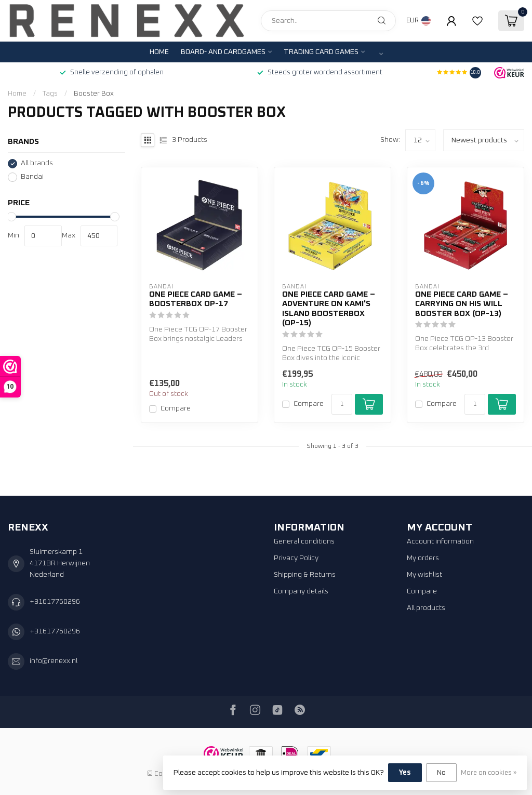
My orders (423, 558)
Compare (176, 408)
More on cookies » (489, 773)
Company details (301, 591)
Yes (405, 773)
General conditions (304, 541)
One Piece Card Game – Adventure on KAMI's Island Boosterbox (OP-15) (329, 309)
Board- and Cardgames (223, 52)
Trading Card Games (321, 52)
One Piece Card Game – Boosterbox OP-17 (196, 299)
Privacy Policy (296, 558)
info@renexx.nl (54, 661)
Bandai (32, 177)
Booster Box (94, 94)
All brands (37, 163)
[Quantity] (342, 404)
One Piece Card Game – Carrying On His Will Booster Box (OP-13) (462, 304)
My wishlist (424, 575)
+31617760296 (55, 602)
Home (159, 52)
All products (426, 608)
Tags (50, 94)
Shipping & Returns (305, 575)
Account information (440, 541)
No (441, 773)
